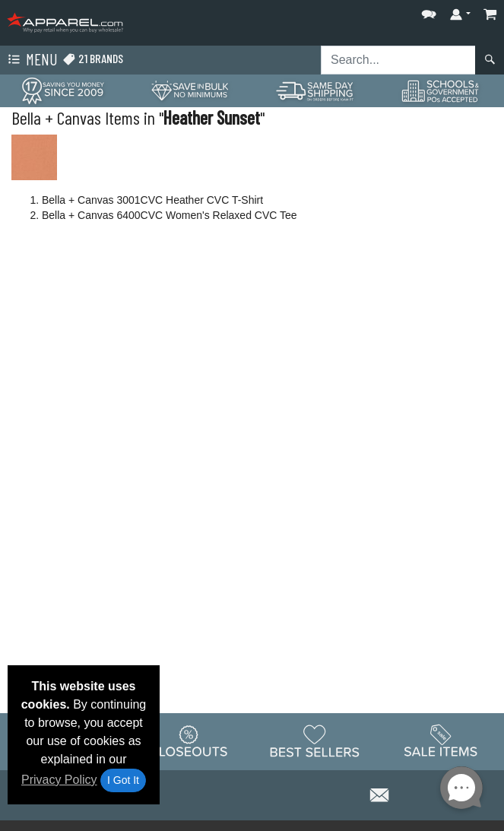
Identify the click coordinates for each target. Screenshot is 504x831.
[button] (429, 11)
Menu (31, 60)
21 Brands (93, 59)
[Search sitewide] (398, 60)
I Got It (123, 780)
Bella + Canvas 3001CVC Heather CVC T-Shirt (152, 200)
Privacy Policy (59, 780)
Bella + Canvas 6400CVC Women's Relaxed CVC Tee (170, 215)
